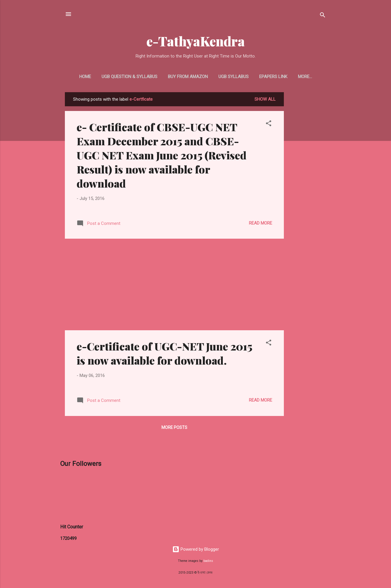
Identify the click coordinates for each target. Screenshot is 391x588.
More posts (174, 427)
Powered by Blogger (196, 549)
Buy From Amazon (188, 77)
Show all (265, 99)
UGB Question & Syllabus (129, 77)
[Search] (323, 16)
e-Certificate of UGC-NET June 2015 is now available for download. (164, 353)
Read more (261, 223)
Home (85, 77)
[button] (269, 124)
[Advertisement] (307, 180)
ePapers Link (273, 77)
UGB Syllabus (234, 77)
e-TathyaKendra (196, 41)
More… (305, 77)
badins (208, 561)
